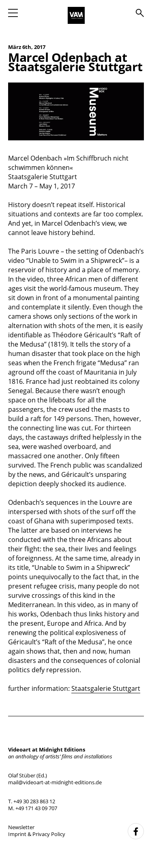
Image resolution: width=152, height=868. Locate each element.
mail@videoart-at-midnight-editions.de (55, 782)
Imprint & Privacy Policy (37, 834)
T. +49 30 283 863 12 (32, 801)
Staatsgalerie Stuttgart (106, 688)
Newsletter (21, 827)
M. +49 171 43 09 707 (33, 808)
